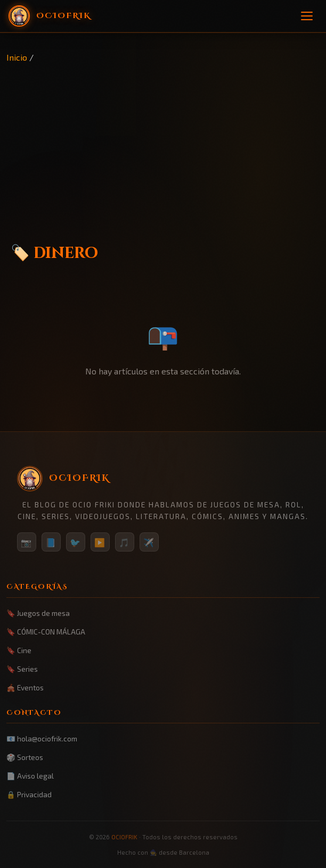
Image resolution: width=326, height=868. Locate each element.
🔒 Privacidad (29, 794)
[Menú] (307, 16)
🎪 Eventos (25, 687)
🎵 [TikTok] (125, 542)
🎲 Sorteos (25, 757)
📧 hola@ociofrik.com (42, 738)
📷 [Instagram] (27, 542)
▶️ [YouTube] (100, 542)
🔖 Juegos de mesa (38, 613)
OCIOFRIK (124, 837)
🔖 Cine (19, 650)
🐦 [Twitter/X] (76, 542)
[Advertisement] (163, 144)
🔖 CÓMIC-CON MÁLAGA (46, 632)
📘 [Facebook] (51, 542)
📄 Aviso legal (30, 776)
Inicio (17, 57)
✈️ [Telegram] (149, 542)
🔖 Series (22, 669)
